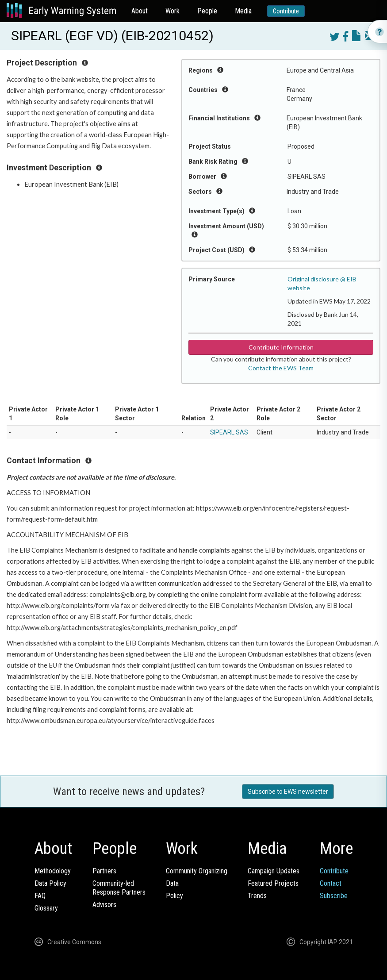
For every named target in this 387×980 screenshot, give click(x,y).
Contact (331, 883)
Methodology (53, 871)
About (140, 11)
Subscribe (334, 896)
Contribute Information (281, 347)
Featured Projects (273, 883)
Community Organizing (197, 871)
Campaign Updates (274, 871)
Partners (104, 871)
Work (172, 11)
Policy (174, 896)
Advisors (104, 905)
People (207, 11)
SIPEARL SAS (229, 432)
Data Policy (50, 883)
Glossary (46, 908)
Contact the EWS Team (281, 368)
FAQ (40, 896)
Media (243, 11)
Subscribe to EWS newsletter (288, 792)
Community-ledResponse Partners (119, 888)
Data (172, 883)
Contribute (286, 11)
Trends (257, 896)
